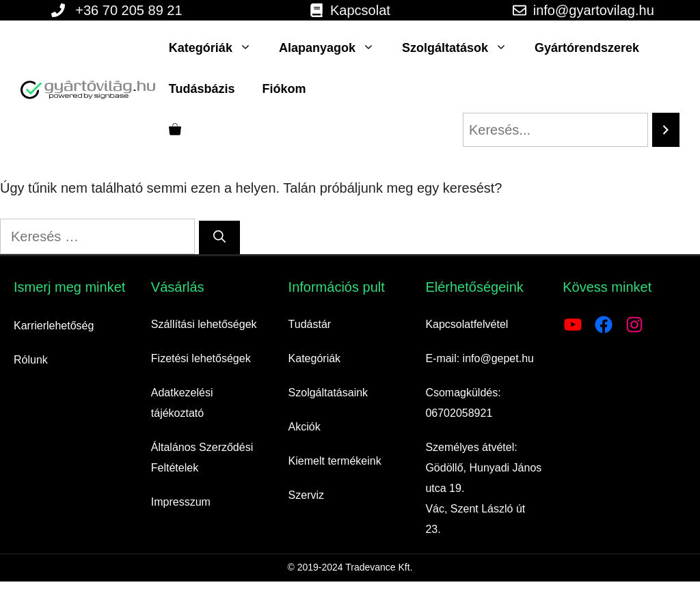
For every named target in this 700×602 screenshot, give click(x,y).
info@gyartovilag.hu (594, 10)
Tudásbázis (202, 89)
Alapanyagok (334, 48)
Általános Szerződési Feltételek (202, 457)
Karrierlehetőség (54, 326)
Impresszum (181, 502)
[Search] (666, 130)
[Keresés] (219, 237)
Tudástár (310, 324)
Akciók (305, 427)
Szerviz (306, 495)
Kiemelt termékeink (335, 461)
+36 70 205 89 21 (129, 10)
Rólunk (31, 360)
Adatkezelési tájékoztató (182, 403)
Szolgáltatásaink (328, 393)
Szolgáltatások (461, 48)
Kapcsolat (360, 10)
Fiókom (284, 89)
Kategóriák (217, 48)
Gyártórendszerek (587, 48)
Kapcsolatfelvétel (467, 324)
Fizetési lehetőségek (201, 358)
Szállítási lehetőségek (204, 324)
